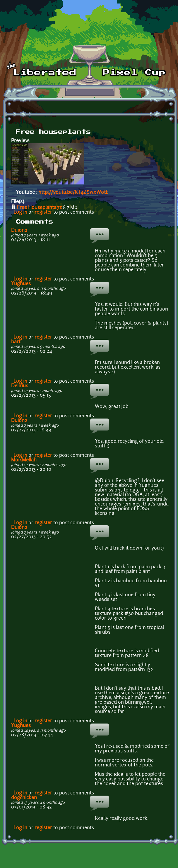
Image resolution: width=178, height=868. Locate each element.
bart (16, 342)
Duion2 (19, 231)
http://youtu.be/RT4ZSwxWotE (73, 193)
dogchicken (24, 798)
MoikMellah (24, 460)
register (43, 212)
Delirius (20, 386)
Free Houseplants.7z (39, 208)
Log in (20, 212)
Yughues (21, 284)
